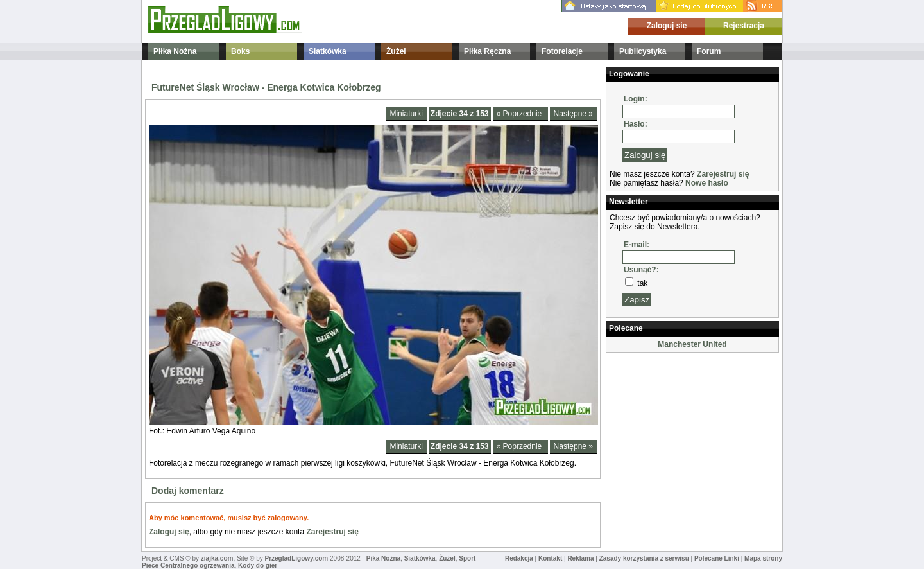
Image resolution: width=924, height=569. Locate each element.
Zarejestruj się (332, 532)
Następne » (573, 114)
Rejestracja (744, 26)
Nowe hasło (707, 183)
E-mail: (637, 245)
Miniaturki (406, 114)
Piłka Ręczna (487, 51)
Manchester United (692, 344)
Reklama (580, 558)
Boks (240, 51)
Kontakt (550, 558)
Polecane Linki (717, 558)
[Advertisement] (670, 420)
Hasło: (636, 124)
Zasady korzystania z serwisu (644, 558)
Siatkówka (328, 51)
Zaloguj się (667, 26)
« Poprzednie (520, 114)
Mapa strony (763, 558)
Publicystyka (643, 51)
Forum (709, 51)
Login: (636, 99)
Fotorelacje (562, 51)
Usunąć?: (641, 270)
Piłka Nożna (175, 51)
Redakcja (519, 558)
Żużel (396, 51)
